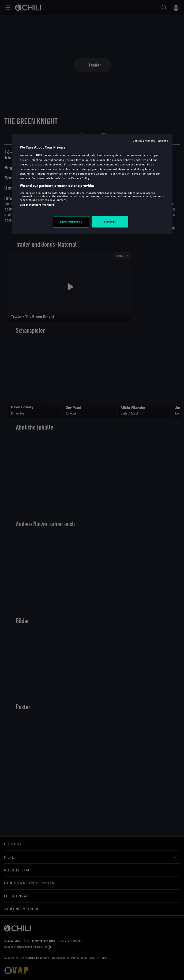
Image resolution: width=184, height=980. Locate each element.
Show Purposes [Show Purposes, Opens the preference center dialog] (71, 222)
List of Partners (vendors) (38, 205)
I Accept (110, 222)
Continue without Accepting (151, 141)
